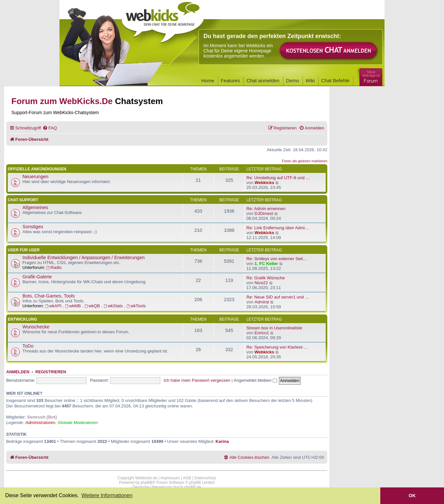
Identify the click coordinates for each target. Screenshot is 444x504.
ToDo (28, 346)
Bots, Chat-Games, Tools (49, 296)
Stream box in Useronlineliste (274, 328)
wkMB (73, 306)
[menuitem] (50, 128)
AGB (187, 478)
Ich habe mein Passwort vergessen (197, 380)
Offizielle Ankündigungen (37, 169)
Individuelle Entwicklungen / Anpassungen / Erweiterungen (84, 258)
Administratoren (40, 423)
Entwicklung (22, 319)
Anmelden (18, 372)
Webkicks (264, 183)
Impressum (170, 478)
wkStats (114, 306)
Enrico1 (262, 333)
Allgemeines (35, 207)
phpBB (147, 483)
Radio (54, 267)
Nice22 (261, 283)
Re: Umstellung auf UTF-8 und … (278, 178)
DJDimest (264, 213)
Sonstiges (33, 227)
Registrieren (51, 372)
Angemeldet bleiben (255, 380)
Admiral (262, 302)
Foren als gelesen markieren (305, 161)
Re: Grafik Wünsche (266, 278)
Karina (222, 441)
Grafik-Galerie (37, 277)
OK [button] (412, 496)
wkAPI (54, 306)
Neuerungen (35, 177)
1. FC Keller (266, 264)
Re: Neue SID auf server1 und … (278, 297)
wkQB (93, 306)
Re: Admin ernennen (266, 209)
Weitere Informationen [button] (107, 495)
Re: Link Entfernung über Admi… (278, 228)
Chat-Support (23, 200)
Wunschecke (36, 327)
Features (230, 80)
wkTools (136, 306)
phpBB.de (193, 487)
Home (208, 80)
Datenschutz (205, 478)
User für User (24, 250)
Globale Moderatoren (78, 423)
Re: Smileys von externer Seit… (277, 259)
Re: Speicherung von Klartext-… (277, 347)
